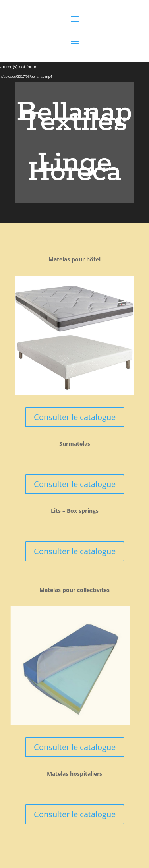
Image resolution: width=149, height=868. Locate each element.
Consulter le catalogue (75, 417)
